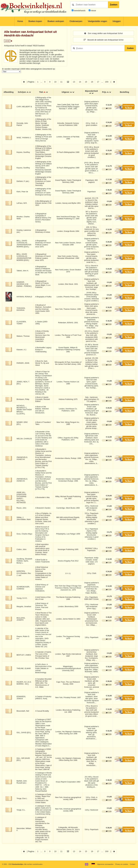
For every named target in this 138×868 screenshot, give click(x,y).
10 (55, 82)
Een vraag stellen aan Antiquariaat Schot (103, 33)
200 (107, 82)
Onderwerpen (76, 21)
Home (20, 21)
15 (86, 82)
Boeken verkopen (56, 21)
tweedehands (80, 11)
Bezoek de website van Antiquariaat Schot (103, 40)
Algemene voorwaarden (105, 864)
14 (80, 82)
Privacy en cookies (122, 864)
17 (98, 82)
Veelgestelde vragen (97, 21)
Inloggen (117, 21)
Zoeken (114, 5)
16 (92, 82)
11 (61, 82)
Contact (133, 864)
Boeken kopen (35, 21)
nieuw (93, 11)
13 (74, 82)
